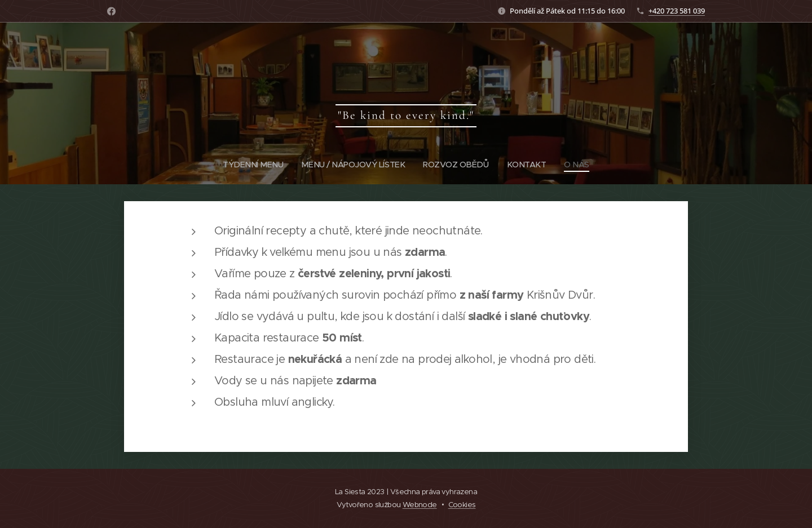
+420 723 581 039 (677, 11)
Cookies (462, 505)
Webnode (420, 505)
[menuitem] (252, 165)
